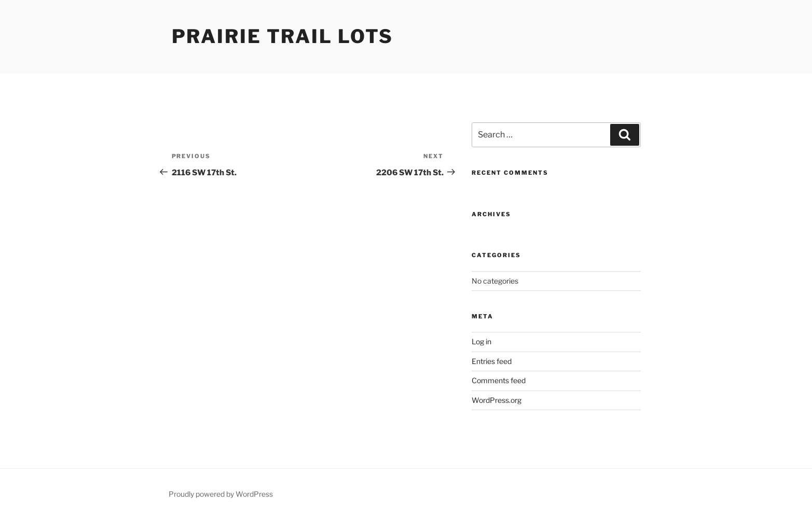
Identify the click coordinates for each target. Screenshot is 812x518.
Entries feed (492, 361)
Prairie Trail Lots (283, 36)
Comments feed (499, 380)
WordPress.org (497, 400)
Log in (481, 341)
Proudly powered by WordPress (221, 494)
